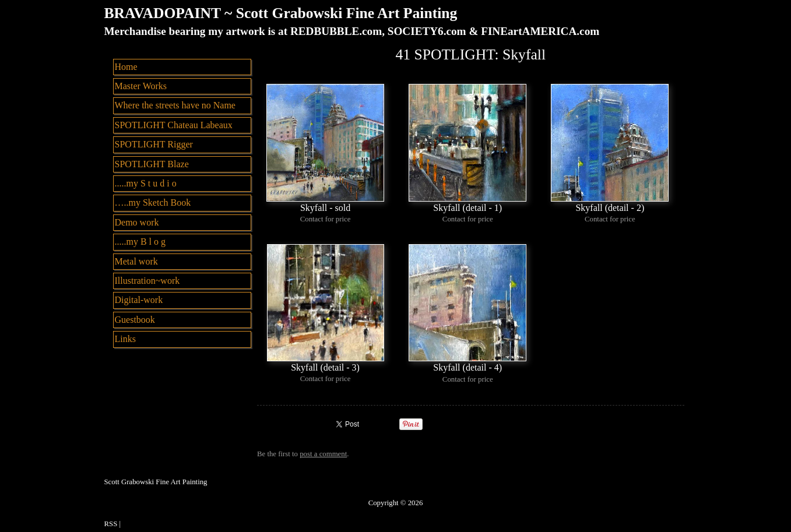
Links (125, 339)
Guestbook (135, 320)
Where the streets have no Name (175, 105)
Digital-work (139, 300)
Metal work (136, 261)
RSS (111, 524)
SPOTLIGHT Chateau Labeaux (174, 125)
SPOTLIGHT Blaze (152, 164)
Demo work (137, 222)
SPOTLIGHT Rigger (154, 144)
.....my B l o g (140, 242)
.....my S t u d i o (146, 183)
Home (126, 67)
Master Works (141, 86)
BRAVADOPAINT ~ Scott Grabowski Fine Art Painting (281, 13)
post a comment (323, 454)
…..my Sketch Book (153, 202)
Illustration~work (147, 281)
